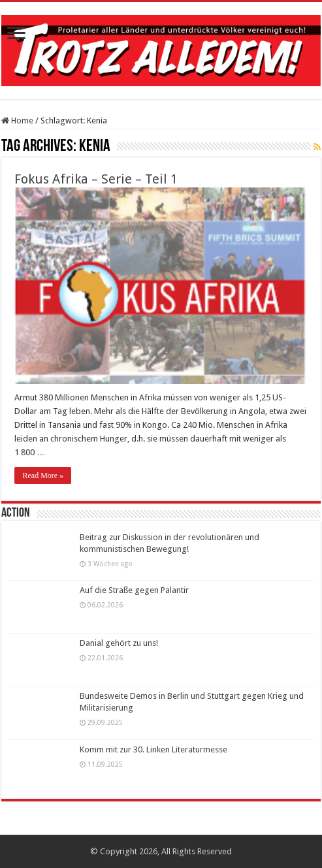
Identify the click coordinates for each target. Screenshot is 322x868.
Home (17, 121)
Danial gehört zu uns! (119, 643)
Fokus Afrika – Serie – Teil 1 (96, 179)
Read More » (43, 475)
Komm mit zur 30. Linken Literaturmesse (153, 749)
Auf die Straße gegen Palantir (134, 590)
